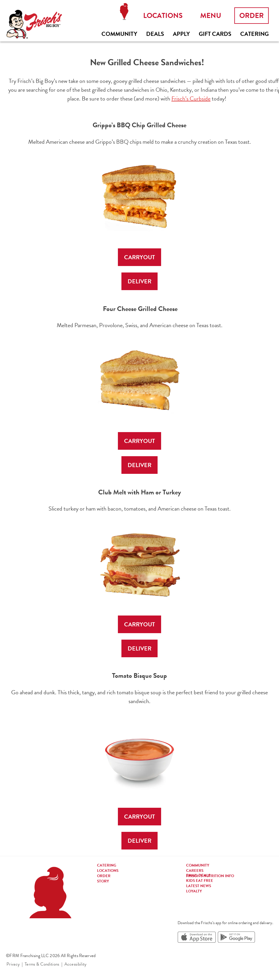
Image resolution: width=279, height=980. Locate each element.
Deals (155, 34)
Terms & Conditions (42, 964)
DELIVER (139, 281)
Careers (195, 871)
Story (103, 881)
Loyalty (194, 891)
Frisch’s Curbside (191, 98)
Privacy (13, 964)
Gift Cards (215, 34)
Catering (254, 34)
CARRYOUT (139, 257)
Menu (211, 16)
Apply (181, 34)
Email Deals (198, 875)
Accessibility (76, 964)
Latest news (199, 886)
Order (252, 16)
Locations (124, 12)
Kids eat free (200, 881)
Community (119, 34)
